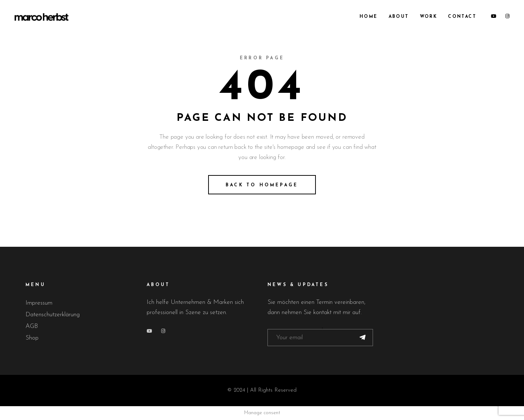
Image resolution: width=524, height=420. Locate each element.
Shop (32, 338)
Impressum (39, 303)
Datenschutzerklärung (53, 315)
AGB (32, 326)
